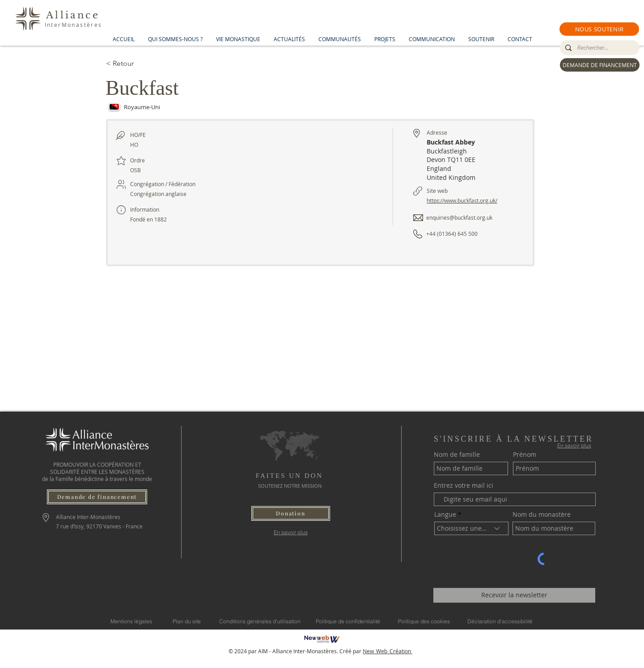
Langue (445, 515)
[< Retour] (138, 64)
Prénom (525, 455)
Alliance (73, 15)
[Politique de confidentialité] (348, 621)
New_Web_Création (388, 651)
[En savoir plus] (290, 532)
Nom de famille (457, 455)
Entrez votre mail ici (464, 485)
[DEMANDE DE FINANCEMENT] (600, 65)
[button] (599, 29)
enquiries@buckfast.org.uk (459, 217)
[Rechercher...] (599, 48)
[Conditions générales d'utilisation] (260, 621)
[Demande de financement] (97, 497)
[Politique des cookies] (424, 621)
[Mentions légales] (131, 621)
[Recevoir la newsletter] (514, 595)
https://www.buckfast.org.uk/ (462, 200)
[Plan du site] (187, 621)
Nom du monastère (542, 515)
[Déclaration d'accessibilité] (500, 621)
